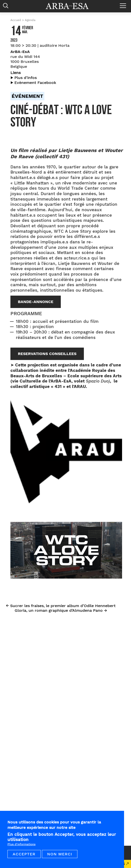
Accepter (24, 854)
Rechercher (7, 7)
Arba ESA (70, 6)
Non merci (60, 854)
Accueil (16, 20)
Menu (124, 4)
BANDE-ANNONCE (36, 302)
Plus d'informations (21, 844)
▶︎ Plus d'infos (24, 78)
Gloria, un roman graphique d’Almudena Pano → (61, 610)
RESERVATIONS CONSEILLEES (47, 354)
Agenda (30, 20)
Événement (27, 96)
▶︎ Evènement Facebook (33, 83)
